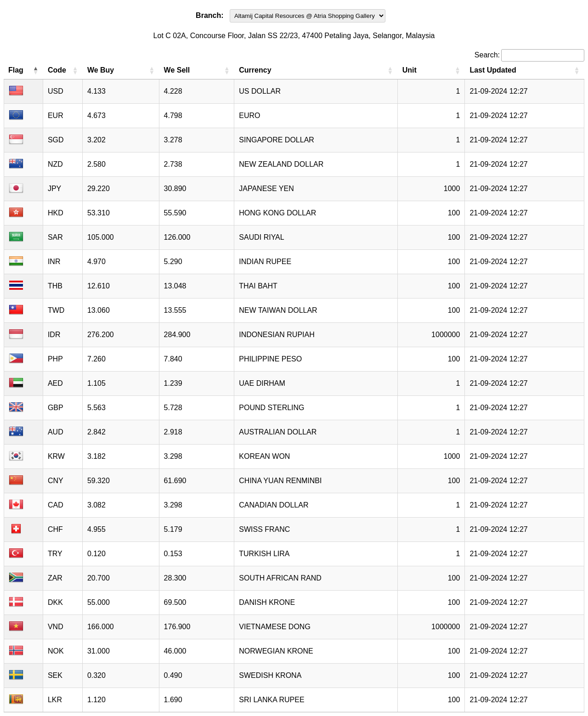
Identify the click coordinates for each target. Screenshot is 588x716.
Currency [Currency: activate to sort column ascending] (255, 70)
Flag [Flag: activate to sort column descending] (16, 70)
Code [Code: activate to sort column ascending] (57, 70)
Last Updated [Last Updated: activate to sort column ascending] (493, 70)
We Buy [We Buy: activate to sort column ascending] (101, 70)
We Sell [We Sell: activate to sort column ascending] (177, 70)
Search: (529, 55)
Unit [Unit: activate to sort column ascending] (410, 70)
